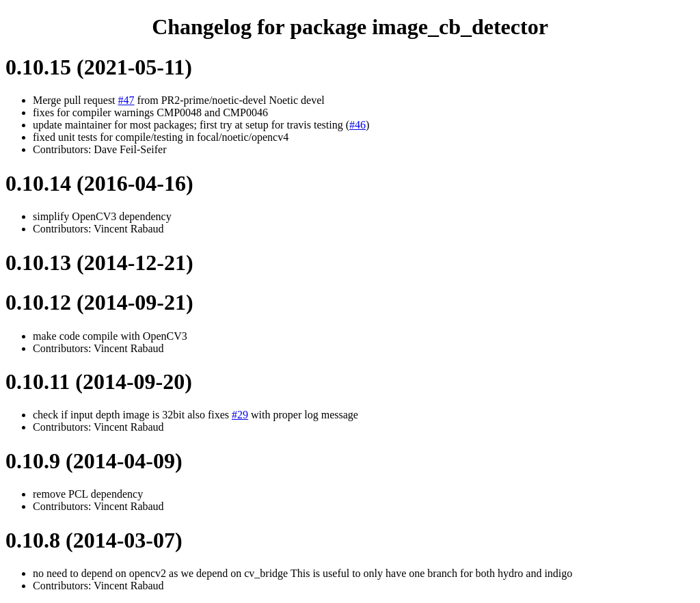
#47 (126, 100)
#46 (358, 125)
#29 (240, 415)
